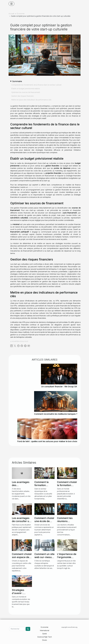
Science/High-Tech (45, 637)
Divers (45, 640)
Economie (21, 14)
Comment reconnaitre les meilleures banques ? (56, 414)
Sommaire (17, 81)
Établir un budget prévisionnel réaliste (26, 89)
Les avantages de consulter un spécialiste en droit (21, 523)
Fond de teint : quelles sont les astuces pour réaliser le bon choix (47, 441)
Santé (44, 634)
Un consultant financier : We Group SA (59, 387)
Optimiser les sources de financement (26, 92)
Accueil (11, 14)
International (44, 630)
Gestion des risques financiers (22, 96)
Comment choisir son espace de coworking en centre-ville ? (22, 559)
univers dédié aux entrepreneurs (40, 187)
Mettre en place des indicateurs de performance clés (31, 100)
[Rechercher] (17, 629)
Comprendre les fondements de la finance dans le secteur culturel (36, 85)
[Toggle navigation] (11, 4)
